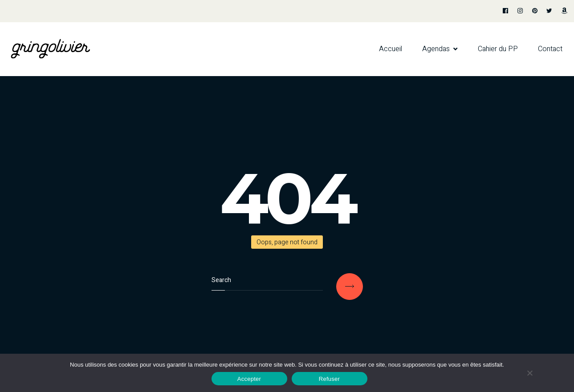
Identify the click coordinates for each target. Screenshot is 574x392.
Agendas (436, 49)
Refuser (329, 379)
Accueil (391, 49)
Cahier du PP (498, 49)
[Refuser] (529, 373)
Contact (550, 49)
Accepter (249, 379)
